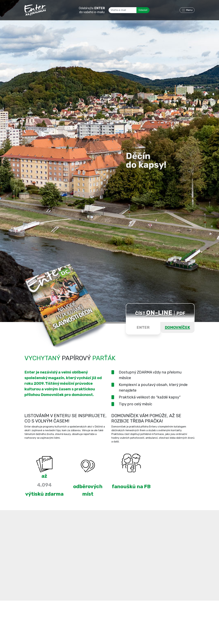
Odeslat (143, 10)
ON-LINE (159, 313)
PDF (181, 313)
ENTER (143, 327)
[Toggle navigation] (187, 10)
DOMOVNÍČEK (177, 327)
